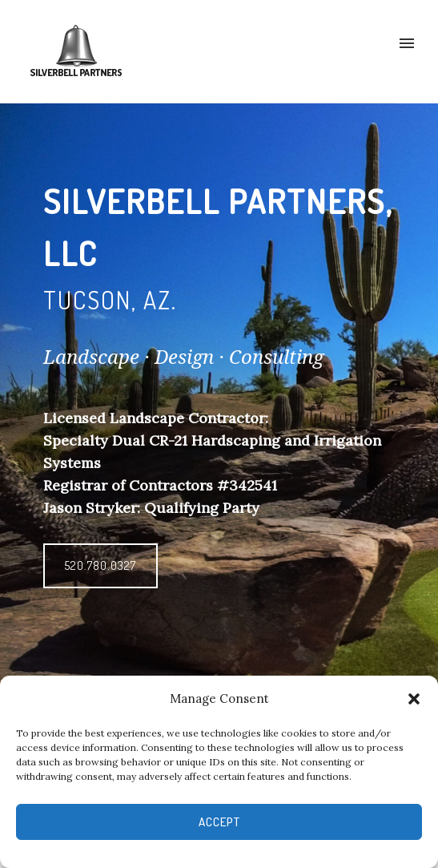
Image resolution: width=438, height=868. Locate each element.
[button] (414, 699)
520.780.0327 (100, 565)
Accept (219, 822)
